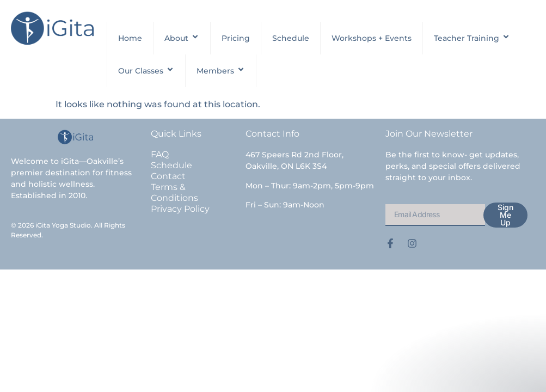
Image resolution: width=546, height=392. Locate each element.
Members (221, 71)
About (182, 38)
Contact (168, 176)
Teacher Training (472, 38)
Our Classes (146, 71)
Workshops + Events (372, 38)
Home (130, 38)
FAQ (160, 154)
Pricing (236, 38)
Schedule (291, 38)
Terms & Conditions (174, 192)
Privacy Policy (180, 209)
